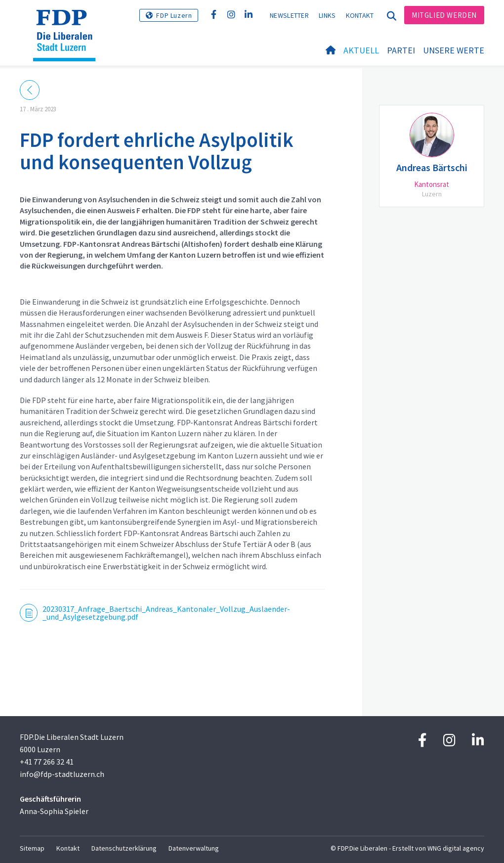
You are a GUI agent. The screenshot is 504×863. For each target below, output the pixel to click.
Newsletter (289, 15)
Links (327, 15)
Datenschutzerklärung (124, 848)
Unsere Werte (454, 50)
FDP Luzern (174, 15)
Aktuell (361, 50)
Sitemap (32, 848)
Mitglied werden (444, 15)
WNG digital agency (456, 848)
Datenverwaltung (194, 848)
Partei (401, 50)
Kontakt (360, 15)
